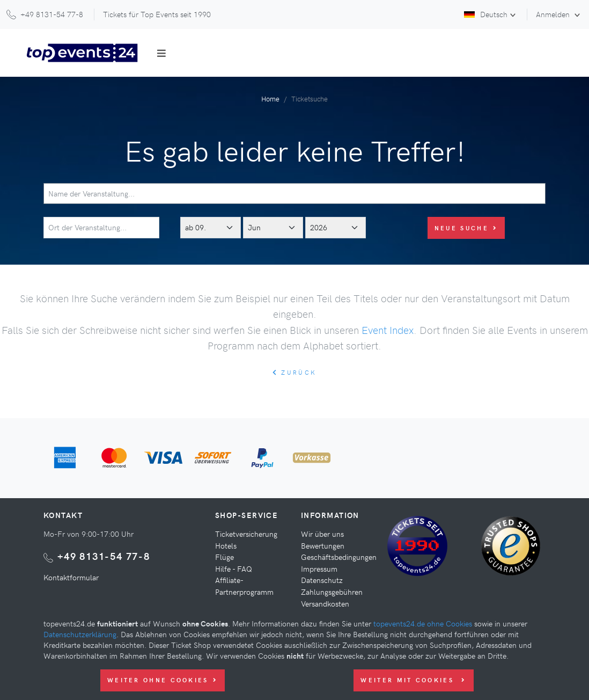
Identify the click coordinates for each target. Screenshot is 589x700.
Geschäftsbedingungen (339, 557)
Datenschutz (322, 580)
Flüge (224, 557)
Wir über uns (322, 534)
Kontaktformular (71, 577)
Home (270, 99)
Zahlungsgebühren (332, 592)
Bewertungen (323, 545)
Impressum (319, 568)
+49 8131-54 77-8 (104, 556)
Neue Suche (466, 228)
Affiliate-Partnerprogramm (244, 586)
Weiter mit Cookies (413, 680)
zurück (294, 372)
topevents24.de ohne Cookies (423, 623)
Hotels (226, 545)
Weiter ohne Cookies (163, 680)
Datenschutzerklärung (80, 634)
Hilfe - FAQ (234, 568)
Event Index (388, 330)
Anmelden (554, 14)
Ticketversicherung (246, 534)
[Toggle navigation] (161, 53)
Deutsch (486, 14)
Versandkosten (325, 603)
